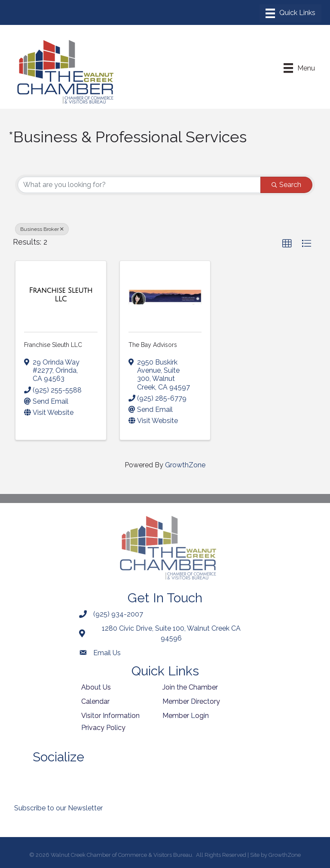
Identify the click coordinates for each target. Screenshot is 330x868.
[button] (287, 244)
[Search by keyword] (139, 185)
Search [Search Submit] (286, 185)
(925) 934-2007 (118, 614)
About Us (96, 687)
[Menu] (290, 13)
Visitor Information (110, 716)
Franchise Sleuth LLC (53, 345)
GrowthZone (185, 465)
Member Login (186, 716)
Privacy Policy (103, 728)
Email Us (107, 653)
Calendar (95, 701)
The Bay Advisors (153, 345)
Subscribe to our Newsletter (58, 808)
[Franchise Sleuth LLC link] (61, 295)
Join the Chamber (190, 687)
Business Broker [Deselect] (42, 229)
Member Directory (191, 701)
